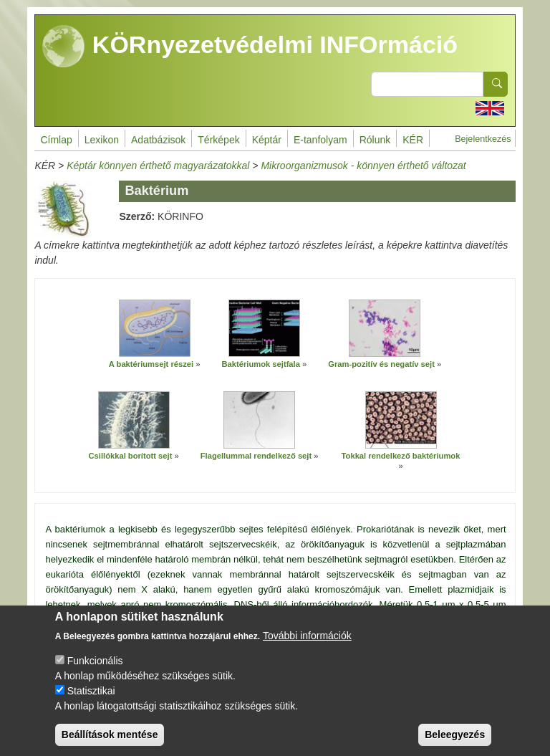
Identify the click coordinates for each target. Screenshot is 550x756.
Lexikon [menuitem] (102, 140)
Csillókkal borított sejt (131, 456)
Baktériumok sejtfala (260, 364)
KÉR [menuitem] (413, 140)
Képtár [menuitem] (267, 140)
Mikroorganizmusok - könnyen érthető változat (363, 166)
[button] (155, 329)
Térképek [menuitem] (218, 140)
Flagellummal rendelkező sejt (256, 456)
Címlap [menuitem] (56, 140)
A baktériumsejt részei (151, 364)
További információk (307, 650)
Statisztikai (91, 705)
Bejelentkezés (483, 139)
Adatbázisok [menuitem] (158, 140)
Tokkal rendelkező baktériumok (401, 456)
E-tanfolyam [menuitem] (320, 140)
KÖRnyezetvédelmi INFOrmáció (250, 47)
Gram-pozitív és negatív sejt (381, 364)
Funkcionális (95, 675)
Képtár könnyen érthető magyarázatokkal (158, 166)
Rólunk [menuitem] (375, 140)
